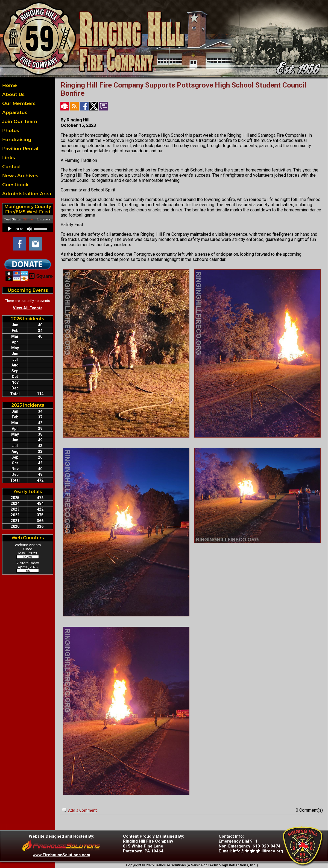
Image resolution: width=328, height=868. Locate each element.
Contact (11, 167)
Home (9, 85)
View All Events (28, 308)
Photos (10, 130)
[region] (28, 139)
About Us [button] (13, 94)
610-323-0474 (266, 846)
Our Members (18, 103)
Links (8, 158)
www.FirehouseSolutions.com (61, 855)
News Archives (20, 176)
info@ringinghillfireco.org (258, 851)
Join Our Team (19, 121)
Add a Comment (82, 810)
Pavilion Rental (20, 148)
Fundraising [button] (16, 139)
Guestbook (15, 185)
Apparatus (14, 112)
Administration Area (26, 194)
